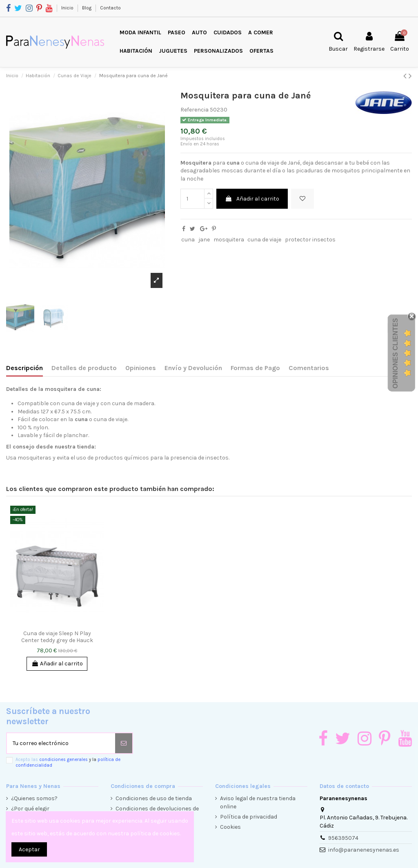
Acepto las (68, 762)
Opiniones (141, 368)
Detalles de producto (84, 368)
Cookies (230, 827)
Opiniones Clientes (395, 353)
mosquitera (229, 240)
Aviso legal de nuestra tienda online (258, 802)
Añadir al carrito (252, 199)
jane (204, 240)
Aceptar (29, 849)
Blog (87, 8)
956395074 (343, 838)
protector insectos (310, 240)
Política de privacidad (249, 817)
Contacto (110, 8)
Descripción (24, 368)
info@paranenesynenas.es (364, 850)
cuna (188, 240)
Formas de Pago (255, 368)
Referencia (195, 110)
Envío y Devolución (193, 368)
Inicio (68, 8)
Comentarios (309, 368)
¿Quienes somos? (34, 798)
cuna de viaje (264, 240)
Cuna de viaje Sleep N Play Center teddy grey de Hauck (57, 637)
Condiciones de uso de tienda (154, 798)
